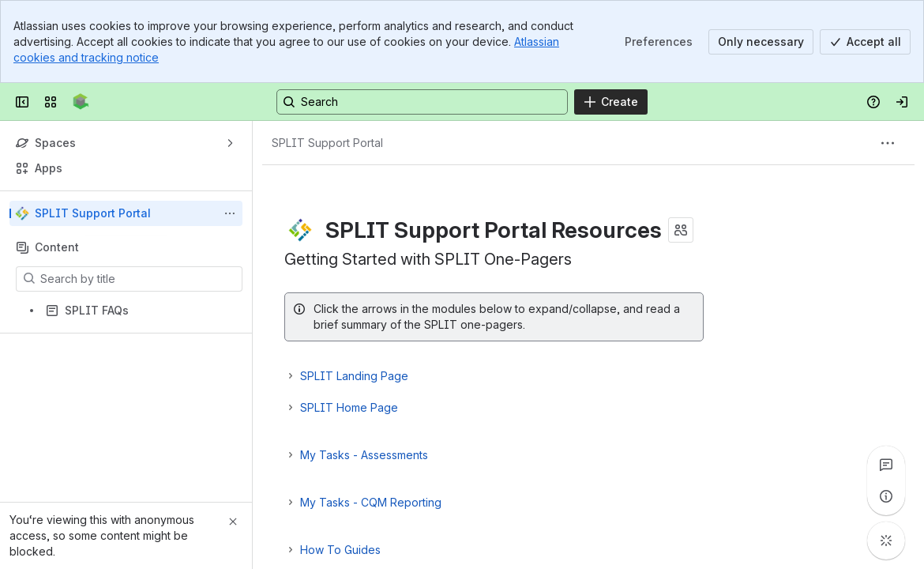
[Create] (611, 102)
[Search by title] (139, 279)
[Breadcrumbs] (327, 143)
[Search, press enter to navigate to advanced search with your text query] (422, 102)
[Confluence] (81, 102)
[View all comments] (886, 465)
